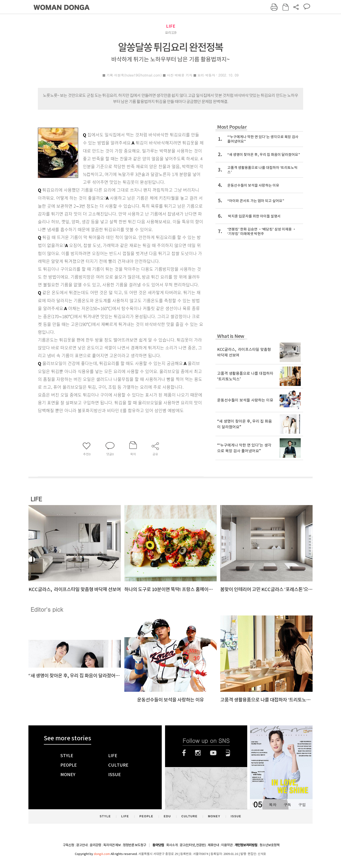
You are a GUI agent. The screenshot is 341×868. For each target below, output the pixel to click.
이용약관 (227, 845)
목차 (273, 805)
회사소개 (172, 845)
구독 (287, 805)
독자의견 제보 (112, 845)
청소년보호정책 (269, 845)
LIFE (171, 26)
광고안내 (82, 845)
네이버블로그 (228, 753)
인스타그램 (198, 753)
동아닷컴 (158, 845)
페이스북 (184, 753)
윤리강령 (95, 845)
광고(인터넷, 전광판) (193, 845)
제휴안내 (213, 845)
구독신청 (68, 845)
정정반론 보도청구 (135, 845)
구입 (302, 805)
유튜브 (213, 753)
